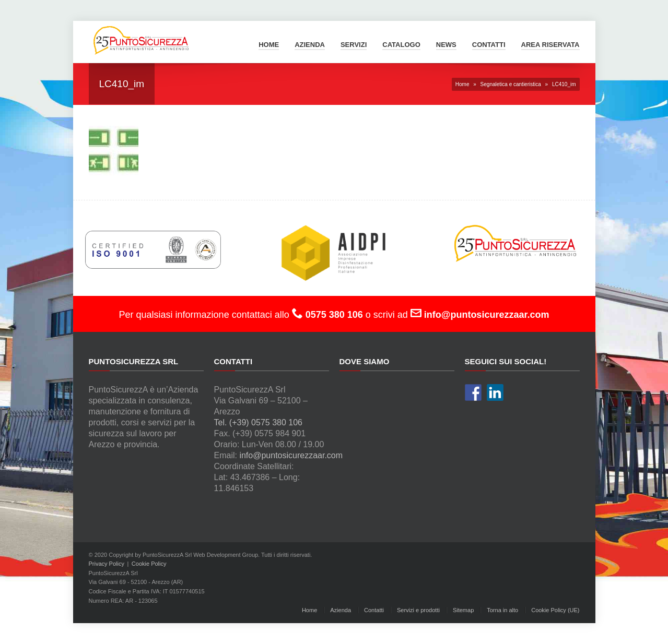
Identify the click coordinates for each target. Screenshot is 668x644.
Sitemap (463, 610)
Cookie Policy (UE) (555, 610)
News (446, 45)
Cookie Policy (149, 564)
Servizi (354, 45)
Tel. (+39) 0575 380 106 (258, 422)
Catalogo (401, 45)
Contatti (489, 45)
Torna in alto (502, 610)
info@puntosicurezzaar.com (291, 455)
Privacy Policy (107, 564)
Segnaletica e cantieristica (511, 84)
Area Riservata (550, 45)
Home (269, 45)
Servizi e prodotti (418, 610)
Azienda (310, 45)
